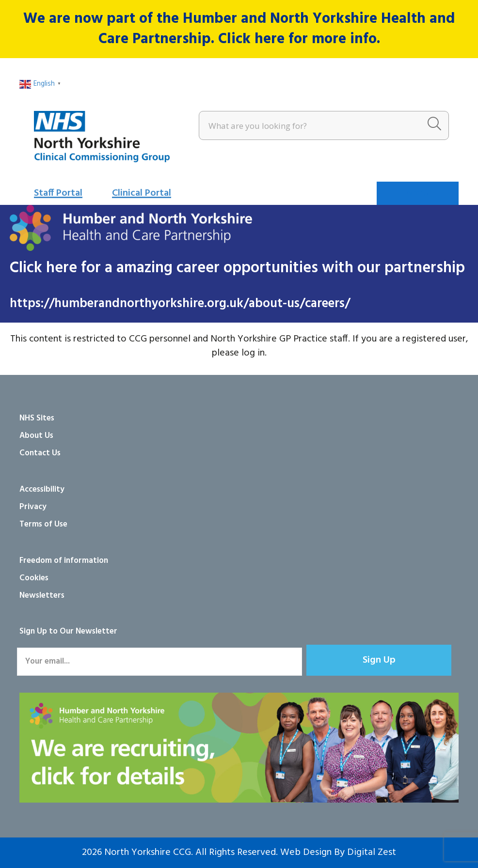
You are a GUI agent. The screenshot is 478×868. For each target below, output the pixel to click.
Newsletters (42, 596)
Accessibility (42, 489)
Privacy (33, 507)
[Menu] (418, 193)
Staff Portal (58, 193)
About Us (36, 436)
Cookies (34, 578)
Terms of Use (43, 524)
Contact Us (40, 453)
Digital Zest (372, 852)
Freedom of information (64, 561)
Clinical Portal (142, 193)
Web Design (306, 852)
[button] (379, 660)
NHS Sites (37, 418)
